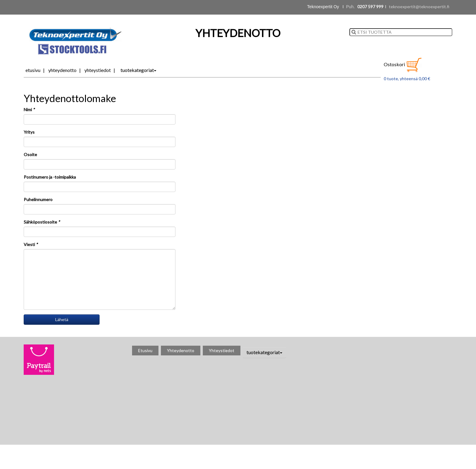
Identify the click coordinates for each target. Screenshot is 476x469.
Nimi (29, 110)
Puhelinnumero (38, 199)
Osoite (30, 154)
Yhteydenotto (62, 70)
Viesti (31, 244)
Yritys (29, 132)
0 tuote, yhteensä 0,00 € (407, 79)
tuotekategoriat (138, 70)
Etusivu (33, 70)
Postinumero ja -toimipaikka (50, 177)
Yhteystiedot (98, 70)
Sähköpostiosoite (42, 222)
